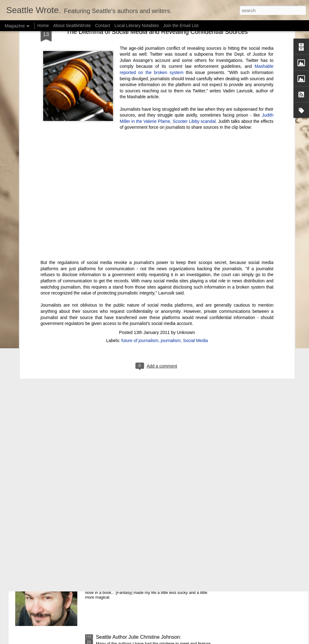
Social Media (195, 220)
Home (43, 25)
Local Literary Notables (136, 25)
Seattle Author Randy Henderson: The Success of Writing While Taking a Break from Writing (151, 569)
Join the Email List (181, 25)
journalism (171, 220)
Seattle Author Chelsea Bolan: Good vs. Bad (145, 496)
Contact (102, 25)
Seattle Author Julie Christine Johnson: (139, 637)
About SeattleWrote (72, 25)
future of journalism (140, 220)
